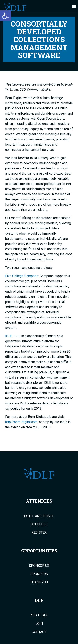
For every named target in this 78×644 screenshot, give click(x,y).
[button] (5, 16)
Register (39, 533)
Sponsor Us (39, 566)
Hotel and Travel (39, 516)
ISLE (9, 336)
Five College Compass (22, 276)
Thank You (39, 582)
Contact (39, 632)
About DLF (39, 615)
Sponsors (39, 574)
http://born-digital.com (21, 422)
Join (39, 624)
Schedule (39, 524)
